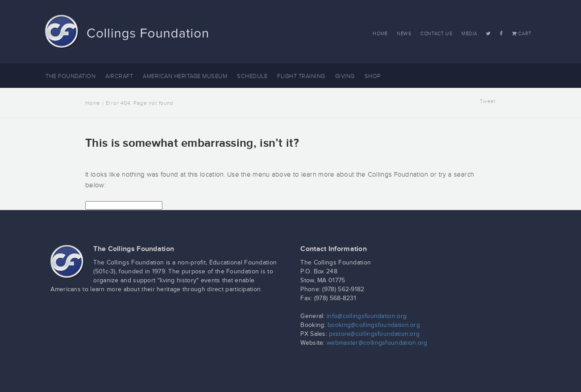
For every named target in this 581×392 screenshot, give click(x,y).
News (404, 34)
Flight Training (301, 76)
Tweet (488, 101)
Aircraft (119, 76)
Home (380, 34)
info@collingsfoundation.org (367, 316)
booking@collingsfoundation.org (374, 325)
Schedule (252, 76)
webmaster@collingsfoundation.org (377, 343)
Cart (522, 34)
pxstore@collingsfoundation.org (374, 334)
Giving (345, 76)
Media (469, 34)
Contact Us (436, 34)
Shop (373, 76)
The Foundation (71, 76)
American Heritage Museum (185, 76)
